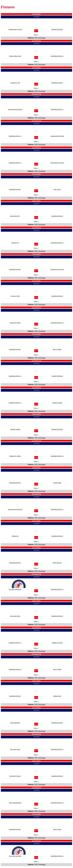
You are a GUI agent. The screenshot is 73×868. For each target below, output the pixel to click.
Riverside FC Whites (15, 323)
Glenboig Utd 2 (57, 696)
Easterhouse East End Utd (57, 269)
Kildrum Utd (15, 536)
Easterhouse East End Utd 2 (15, 509)
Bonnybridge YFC (15, 216)
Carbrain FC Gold (15, 83)
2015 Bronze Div (37, 94)
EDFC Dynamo (57, 829)
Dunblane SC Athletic (15, 456)
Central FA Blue (57, 483)
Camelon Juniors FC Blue (15, 29)
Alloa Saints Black (15, 723)
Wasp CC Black (57, 669)
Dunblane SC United (57, 643)
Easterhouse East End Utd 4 (15, 109)
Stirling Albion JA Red (15, 56)
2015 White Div (37, 41)
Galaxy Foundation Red (15, 803)
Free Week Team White (15, 856)
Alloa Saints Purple (15, 616)
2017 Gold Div (37, 67)
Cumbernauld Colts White (57, 136)
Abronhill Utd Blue (15, 429)
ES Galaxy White (15, 296)
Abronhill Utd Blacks (57, 376)
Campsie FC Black (57, 403)
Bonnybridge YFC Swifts (57, 163)
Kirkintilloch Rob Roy (57, 29)
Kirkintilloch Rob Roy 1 (57, 56)
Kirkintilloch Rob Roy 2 (57, 109)
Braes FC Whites (57, 349)
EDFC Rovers (57, 189)
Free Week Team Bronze (15, 589)
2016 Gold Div (37, 14)
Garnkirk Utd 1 (15, 243)
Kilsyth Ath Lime (57, 563)
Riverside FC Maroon (15, 776)
